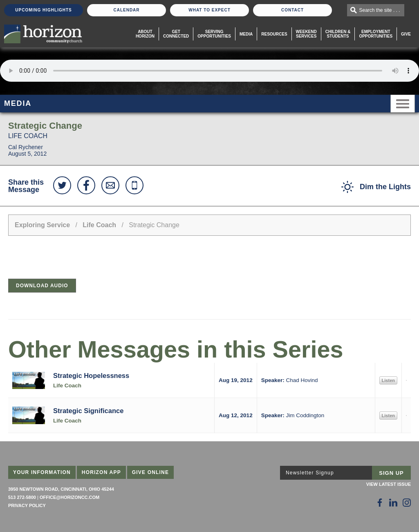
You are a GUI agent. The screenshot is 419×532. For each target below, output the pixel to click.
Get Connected (176, 34)
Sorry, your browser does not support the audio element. (209, 71)
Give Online (151, 472)
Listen (388, 380)
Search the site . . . (380, 10)
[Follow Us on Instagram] (407, 503)
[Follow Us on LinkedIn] (393, 503)
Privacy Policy (27, 505)
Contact (292, 10)
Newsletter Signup (310, 473)
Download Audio (42, 286)
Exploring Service (42, 225)
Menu (403, 104)
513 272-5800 (22, 497)
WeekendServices (306, 34)
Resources (274, 34)
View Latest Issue (389, 484)
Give (406, 34)
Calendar (126, 10)
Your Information (42, 472)
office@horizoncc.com (69, 497)
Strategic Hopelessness (91, 376)
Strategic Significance (88, 411)
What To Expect (209, 10)
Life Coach (99, 225)
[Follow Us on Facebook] (380, 503)
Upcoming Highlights (43, 10)
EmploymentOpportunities (376, 34)
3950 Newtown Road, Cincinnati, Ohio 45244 (61, 489)
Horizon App (101, 472)
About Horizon (145, 34)
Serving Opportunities (214, 34)
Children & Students (338, 34)
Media (246, 34)
